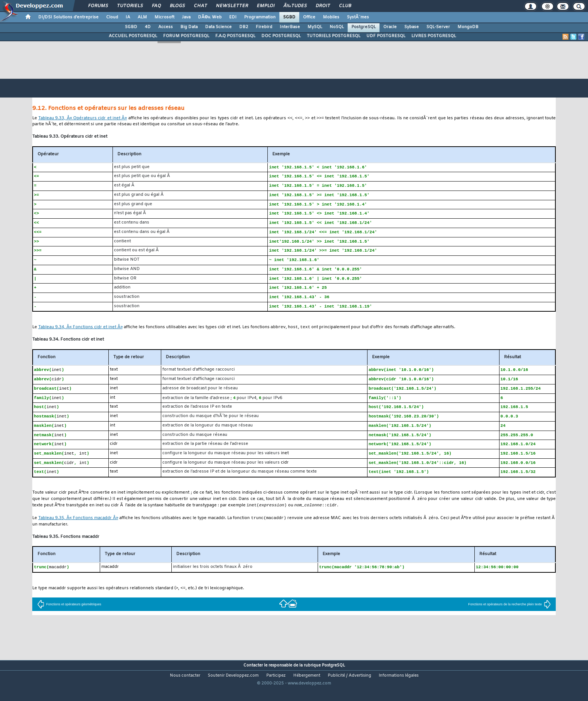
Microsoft (164, 17)
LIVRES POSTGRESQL (434, 36)
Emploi (266, 6)
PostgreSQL (364, 27)
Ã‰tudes (295, 6)
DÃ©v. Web (210, 17)
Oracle (390, 27)
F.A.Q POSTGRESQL (235, 36)
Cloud (112, 17)
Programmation (260, 17)
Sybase (412, 27)
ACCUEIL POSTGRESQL (133, 36)
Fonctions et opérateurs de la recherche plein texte (510, 617)
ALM (142, 17)
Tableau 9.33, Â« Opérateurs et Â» (82, 119)
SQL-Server (438, 27)
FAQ (156, 6)
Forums (98, 6)
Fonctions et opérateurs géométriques (69, 617)
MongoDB (468, 27)
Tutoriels (130, 6)
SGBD (289, 17)
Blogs (177, 6)
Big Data (189, 27)
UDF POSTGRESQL (386, 36)
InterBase (290, 27)
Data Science (218, 27)
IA (128, 17)
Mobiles (331, 17)
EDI (233, 17)
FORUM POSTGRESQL (186, 36)
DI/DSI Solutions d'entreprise (68, 17)
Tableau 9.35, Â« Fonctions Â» (78, 530)
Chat (200, 6)
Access (166, 27)
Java (186, 17)
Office (309, 17)
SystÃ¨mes (358, 17)
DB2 (244, 27)
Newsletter (232, 6)
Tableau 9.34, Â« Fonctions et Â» (80, 334)
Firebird (264, 27)
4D (148, 27)
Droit (323, 6)
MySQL (315, 27)
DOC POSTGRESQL (281, 36)
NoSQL (337, 27)
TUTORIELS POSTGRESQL (334, 36)
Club (345, 6)
